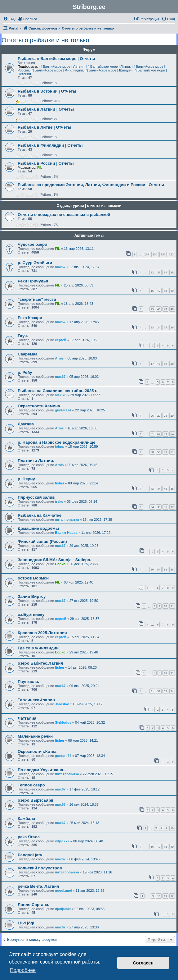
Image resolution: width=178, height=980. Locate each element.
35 (172, 272)
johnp (60, 446)
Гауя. (23, 336)
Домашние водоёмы (38, 528)
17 (159, 291)
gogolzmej (63, 891)
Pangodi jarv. (30, 855)
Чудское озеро (32, 244)
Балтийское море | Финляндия (57, 70)
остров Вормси (33, 578)
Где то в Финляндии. (39, 648)
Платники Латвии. (36, 461)
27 (159, 416)
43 (152, 489)
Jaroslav (62, 704)
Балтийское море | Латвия (62, 66)
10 (165, 606)
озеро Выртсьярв (36, 800)
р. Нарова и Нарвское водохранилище (56, 442)
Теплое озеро (31, 785)
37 (172, 507)
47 (165, 309)
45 (152, 309)
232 (171, 254)
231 (163, 254)
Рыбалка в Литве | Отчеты (44, 127)
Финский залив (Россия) (42, 541)
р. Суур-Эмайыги (35, 263)
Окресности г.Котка (37, 751)
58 (152, 452)
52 (165, 569)
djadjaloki (63, 909)
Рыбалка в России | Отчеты (46, 163)
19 (172, 291)
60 (165, 452)
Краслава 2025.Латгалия (42, 633)
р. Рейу (25, 372)
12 (172, 896)
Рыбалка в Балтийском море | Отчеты (56, 59)
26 (172, 327)
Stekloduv (63, 722)
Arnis (59, 358)
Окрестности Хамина (39, 406)
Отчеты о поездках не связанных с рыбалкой (64, 215)
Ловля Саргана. (33, 905)
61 (152, 434)
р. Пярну (26, 479)
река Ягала (29, 837)
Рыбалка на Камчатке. (40, 515)
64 (172, 434)
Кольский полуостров (40, 868)
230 (155, 254)
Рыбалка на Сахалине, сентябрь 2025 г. (58, 391)
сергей (60, 340)
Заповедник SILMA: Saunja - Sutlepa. (54, 560)
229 (147, 254)
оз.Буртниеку (31, 614)
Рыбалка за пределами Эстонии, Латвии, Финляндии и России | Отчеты (91, 185)
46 (159, 309)
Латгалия (27, 718)
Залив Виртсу (32, 596)
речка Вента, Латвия (38, 886)
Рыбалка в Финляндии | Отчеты (50, 145)
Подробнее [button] (23, 970)
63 (165, 434)
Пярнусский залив (36, 497)
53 (172, 569)
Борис (60, 564)
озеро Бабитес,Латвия (40, 663)
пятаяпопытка (67, 520)
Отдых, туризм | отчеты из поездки (89, 206)
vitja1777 (62, 841)
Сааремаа (28, 354)
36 (165, 507)
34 (165, 272)
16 (152, 291)
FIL (40, 167)
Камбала (26, 819)
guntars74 (63, 410)
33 (159, 272)
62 (159, 434)
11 (172, 606)
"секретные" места (37, 299)
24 (159, 327)
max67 (60, 267)
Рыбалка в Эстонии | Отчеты (47, 91)
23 (152, 327)
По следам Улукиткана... (42, 770)
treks (59, 501)
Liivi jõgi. (27, 923)
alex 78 (61, 395)
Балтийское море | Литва (108, 66)
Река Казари (30, 318)
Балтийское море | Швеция (108, 70)
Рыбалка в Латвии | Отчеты (46, 109)
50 (152, 569)
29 (172, 416)
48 (172, 309)
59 (159, 452)
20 (172, 364)
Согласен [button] (143, 963)
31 (152, 691)
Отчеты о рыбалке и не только (45, 40)
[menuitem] (9, 19)
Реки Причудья (33, 281)
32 (152, 272)
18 (165, 291)
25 (165, 327)
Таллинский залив (36, 700)
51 (159, 569)
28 (165, 416)
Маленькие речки (35, 736)
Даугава (26, 424)
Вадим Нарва (66, 533)
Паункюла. (28, 682)
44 (159, 489)
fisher (60, 483)
